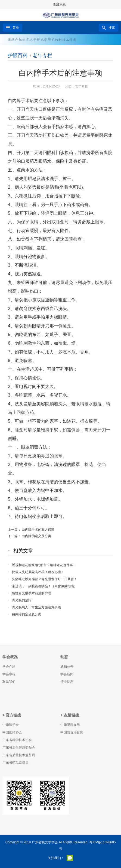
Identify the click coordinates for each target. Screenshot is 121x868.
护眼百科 (18, 56)
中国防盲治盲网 (72, 732)
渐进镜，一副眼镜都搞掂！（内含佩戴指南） (45, 586)
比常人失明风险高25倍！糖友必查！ (38, 572)
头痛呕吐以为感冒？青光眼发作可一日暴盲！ (45, 579)
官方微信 (70, 858)
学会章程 (9, 674)
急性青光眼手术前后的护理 (32, 593)
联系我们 (9, 682)
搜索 (112, 28)
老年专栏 (42, 56)
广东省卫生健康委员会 (19, 748)
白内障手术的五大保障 (38, 530)
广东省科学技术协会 (17, 740)
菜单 (16, 28)
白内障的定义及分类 (36, 536)
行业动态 (67, 682)
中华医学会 (11, 725)
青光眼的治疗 (22, 600)
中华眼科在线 (70, 725)
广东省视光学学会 (45, 842)
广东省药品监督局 (15, 763)
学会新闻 (67, 674)
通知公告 (67, 667)
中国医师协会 (12, 732)
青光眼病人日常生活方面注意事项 (36, 607)
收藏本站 (59, 5)
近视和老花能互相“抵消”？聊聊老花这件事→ (44, 565)
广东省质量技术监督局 (19, 755)
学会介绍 (9, 667)
